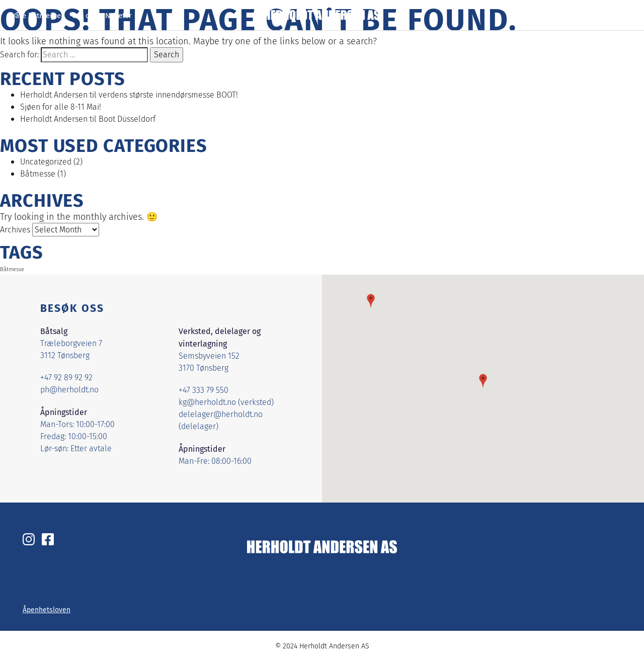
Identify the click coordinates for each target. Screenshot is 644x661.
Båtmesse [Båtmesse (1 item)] (12, 269)
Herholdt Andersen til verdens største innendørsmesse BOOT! (129, 95)
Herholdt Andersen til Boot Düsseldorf (88, 119)
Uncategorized (46, 162)
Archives (15, 230)
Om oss (85, 15)
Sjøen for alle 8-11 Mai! (61, 107)
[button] (483, 381)
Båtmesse (38, 174)
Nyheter (118, 15)
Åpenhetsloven (47, 610)
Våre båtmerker (38, 15)
